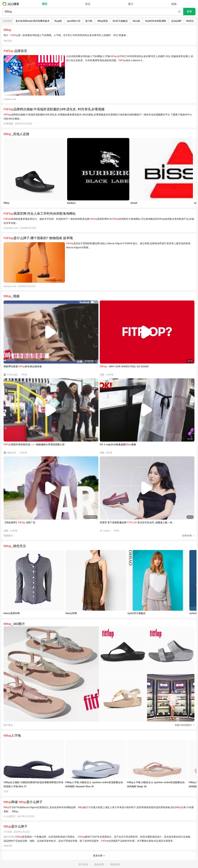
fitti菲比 (190, 21)
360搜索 (12, 4)
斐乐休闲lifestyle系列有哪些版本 (33, 21)
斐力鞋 (89, 21)
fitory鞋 (136, 21)
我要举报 (115, 864)
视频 (174, 4)
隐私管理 (99, 864)
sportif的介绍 (74, 21)
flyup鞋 (58, 21)
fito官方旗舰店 (120, 21)
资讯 (88, 4)
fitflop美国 (103, 21)
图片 (131, 4)
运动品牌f (176, 21)
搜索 (189, 11)
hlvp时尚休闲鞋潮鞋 (156, 21)
